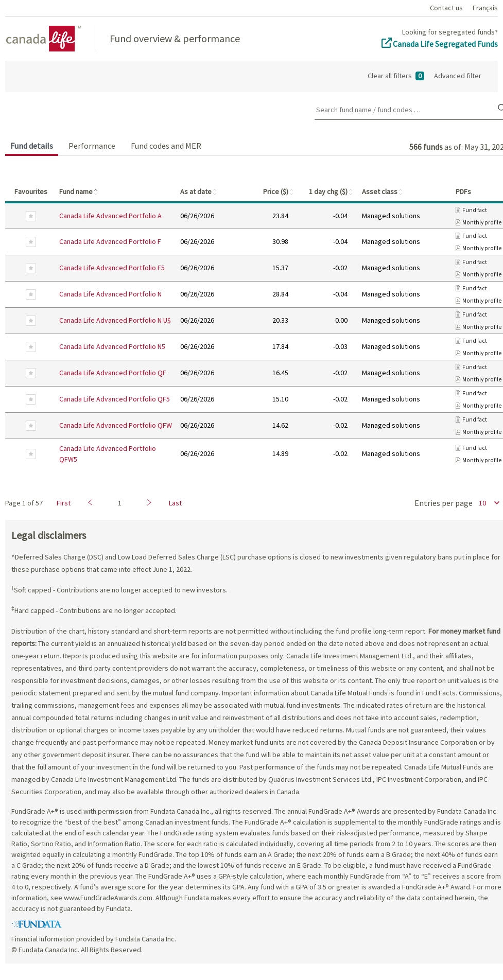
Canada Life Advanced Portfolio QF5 (115, 399)
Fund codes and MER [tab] (166, 146)
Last (175, 503)
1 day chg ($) (331, 191)
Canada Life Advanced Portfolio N (110, 294)
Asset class (383, 191)
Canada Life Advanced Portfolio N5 (112, 346)
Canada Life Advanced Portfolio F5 (112, 268)
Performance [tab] (92, 146)
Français (485, 8)
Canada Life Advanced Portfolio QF (113, 373)
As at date (199, 191)
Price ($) (279, 191)
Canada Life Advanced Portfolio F (110, 241)
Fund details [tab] (32, 146)
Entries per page (444, 503)
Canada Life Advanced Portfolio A (110, 216)
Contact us (446, 8)
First (64, 503)
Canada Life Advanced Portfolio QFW (116, 425)
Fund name (79, 191)
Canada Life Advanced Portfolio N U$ (115, 320)
